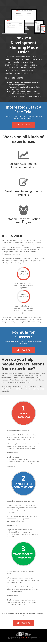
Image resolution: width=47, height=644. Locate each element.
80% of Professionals (23, 273)
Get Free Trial (23, 125)
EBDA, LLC (24, 638)
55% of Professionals (23, 296)
